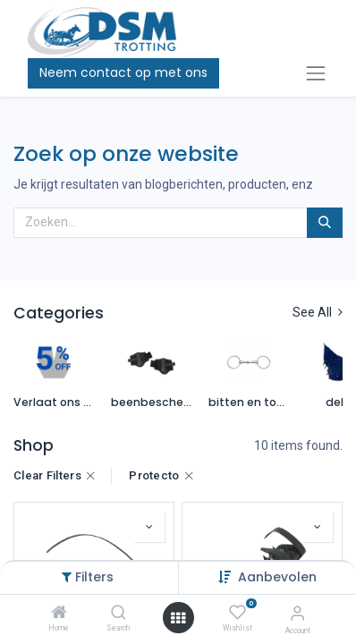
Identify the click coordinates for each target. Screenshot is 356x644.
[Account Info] (297, 613)
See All (318, 312)
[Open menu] (178, 618)
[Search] (119, 614)
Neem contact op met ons (123, 72)
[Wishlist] (237, 613)
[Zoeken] (325, 223)
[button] (149, 527)
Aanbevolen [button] (277, 577)
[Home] (59, 614)
